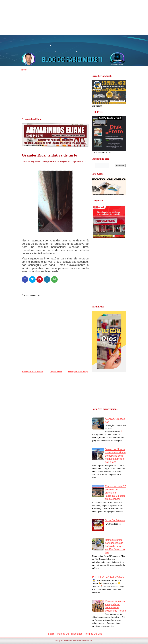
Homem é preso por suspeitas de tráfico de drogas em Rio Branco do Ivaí (115, 546)
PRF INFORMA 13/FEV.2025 (108, 577)
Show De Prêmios (115, 520)
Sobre (51, 634)
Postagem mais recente (33, 372)
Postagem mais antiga (78, 372)
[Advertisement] (74, 18)
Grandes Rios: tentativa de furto (49, 155)
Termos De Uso (94, 634)
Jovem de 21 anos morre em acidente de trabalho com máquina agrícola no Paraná (115, 456)
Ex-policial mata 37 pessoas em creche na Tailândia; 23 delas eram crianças (115, 493)
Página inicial (56, 372)
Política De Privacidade (70, 634)
